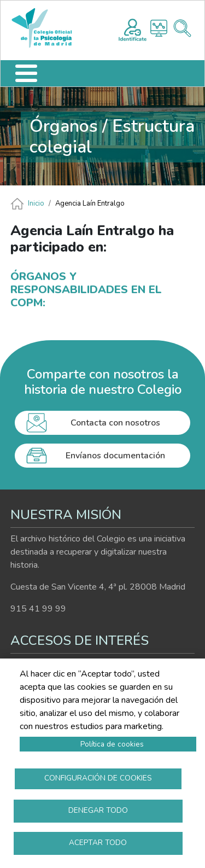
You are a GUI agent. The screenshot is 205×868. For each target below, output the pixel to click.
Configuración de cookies (98, 778)
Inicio (36, 203)
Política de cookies (112, 744)
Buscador (182, 28)
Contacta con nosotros (115, 423)
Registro (133, 28)
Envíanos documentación (115, 456)
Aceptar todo (98, 843)
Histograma (159, 28)
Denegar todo (98, 810)
